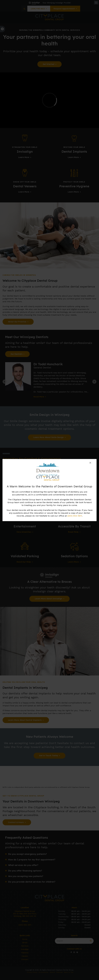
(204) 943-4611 (75, 516)
